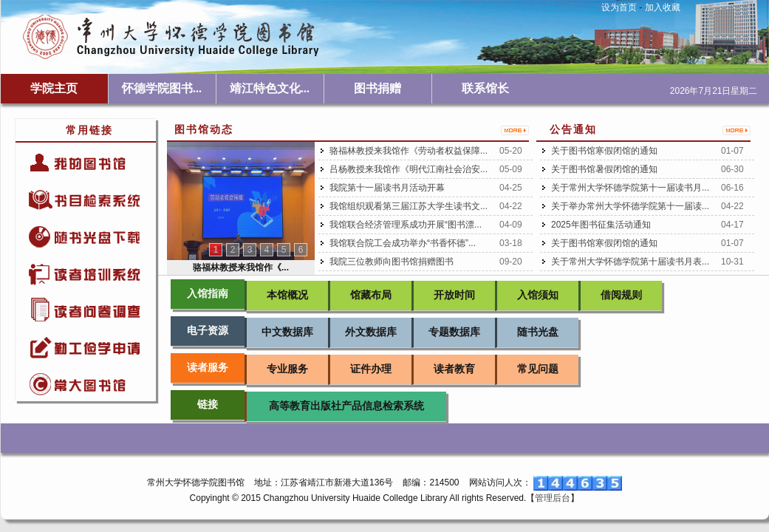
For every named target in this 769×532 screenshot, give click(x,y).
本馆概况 (287, 295)
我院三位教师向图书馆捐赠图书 (392, 262)
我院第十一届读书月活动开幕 (387, 188)
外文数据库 (371, 332)
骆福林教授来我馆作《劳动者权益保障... (409, 151)
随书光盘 (538, 332)
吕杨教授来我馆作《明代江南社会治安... (409, 169)
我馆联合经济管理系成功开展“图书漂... (406, 225)
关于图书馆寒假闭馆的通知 (604, 151)
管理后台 (553, 498)
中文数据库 (287, 332)
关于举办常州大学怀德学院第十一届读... (630, 206)
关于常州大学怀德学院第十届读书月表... (630, 262)
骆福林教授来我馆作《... (241, 267)
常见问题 (538, 369)
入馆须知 (538, 295)
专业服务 (287, 369)
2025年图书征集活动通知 (601, 225)
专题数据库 (454, 332)
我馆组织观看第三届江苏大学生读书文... (409, 206)
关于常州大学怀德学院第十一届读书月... (630, 188)
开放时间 (454, 295)
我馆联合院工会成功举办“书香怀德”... (403, 243)
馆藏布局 (371, 295)
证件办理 (371, 369)
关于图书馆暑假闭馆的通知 (604, 169)
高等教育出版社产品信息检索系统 (346, 406)
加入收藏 (663, 7)
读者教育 (454, 369)
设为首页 (619, 7)
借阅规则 (621, 295)
